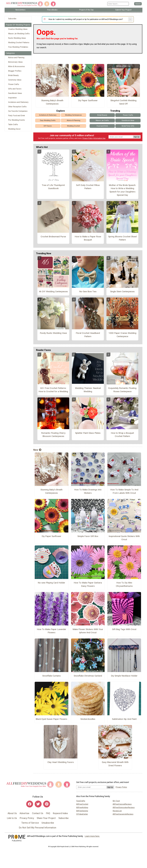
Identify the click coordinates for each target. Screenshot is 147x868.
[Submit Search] (138, 4)
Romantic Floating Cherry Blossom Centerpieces (53, 435)
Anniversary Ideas (15, 62)
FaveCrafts (81, 801)
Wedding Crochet (73, 126)
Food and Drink (102, 126)
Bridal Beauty (13, 75)
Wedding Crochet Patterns (19, 43)
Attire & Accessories (16, 66)
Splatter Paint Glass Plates (88, 433)
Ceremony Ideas (15, 80)
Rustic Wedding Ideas (17, 38)
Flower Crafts (14, 84)
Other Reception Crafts (17, 107)
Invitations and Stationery (18, 102)
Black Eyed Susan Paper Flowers (51, 719)
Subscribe (12, 19)
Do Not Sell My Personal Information (37, 828)
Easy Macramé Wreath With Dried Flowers (115, 764)
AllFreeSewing (82, 811)
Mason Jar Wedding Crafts (19, 34)
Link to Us (12, 818)
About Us (12, 813)
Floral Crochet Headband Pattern (88, 335)
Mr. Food (116, 801)
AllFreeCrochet (82, 804)
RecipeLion (117, 811)
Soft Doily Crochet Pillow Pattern (88, 187)
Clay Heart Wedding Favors (61, 762)
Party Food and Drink (17, 116)
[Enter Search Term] (118, 4)
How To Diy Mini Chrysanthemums (124, 584)
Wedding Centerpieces (73, 115)
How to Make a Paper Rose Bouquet (88, 238)
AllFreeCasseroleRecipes (123, 814)
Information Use (99, 138)
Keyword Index (60, 813)
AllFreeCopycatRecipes (122, 804)
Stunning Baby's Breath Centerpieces (52, 102)
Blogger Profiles (15, 71)
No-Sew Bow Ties (88, 291)
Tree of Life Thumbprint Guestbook (53, 187)
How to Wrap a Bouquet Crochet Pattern (122, 435)
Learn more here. (92, 836)
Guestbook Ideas (15, 93)
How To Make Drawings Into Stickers (88, 491)
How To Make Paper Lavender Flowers (52, 631)
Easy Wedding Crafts (48, 120)
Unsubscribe (48, 823)
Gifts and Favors (15, 89)
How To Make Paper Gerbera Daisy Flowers (88, 584)
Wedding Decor (14, 129)
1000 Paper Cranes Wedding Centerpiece (122, 335)
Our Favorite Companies (18, 111)
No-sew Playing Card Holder (51, 583)
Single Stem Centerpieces (122, 291)
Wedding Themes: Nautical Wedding (88, 390)
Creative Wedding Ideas (18, 29)
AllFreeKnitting (82, 808)
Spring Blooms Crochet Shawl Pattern (122, 238)
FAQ (48, 813)
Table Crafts (13, 124)
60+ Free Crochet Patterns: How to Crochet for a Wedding (53, 390)
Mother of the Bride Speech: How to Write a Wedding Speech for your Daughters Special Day (122, 190)
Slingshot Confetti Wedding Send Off (123, 102)
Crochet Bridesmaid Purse (53, 237)
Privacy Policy (88, 138)
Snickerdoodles (88, 719)
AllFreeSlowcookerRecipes (124, 808)
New (37, 450)
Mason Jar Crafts (102, 120)
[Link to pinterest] (47, 804)
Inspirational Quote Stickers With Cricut (124, 538)
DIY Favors (48, 126)
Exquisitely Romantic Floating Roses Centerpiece (122, 390)
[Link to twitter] (38, 804)
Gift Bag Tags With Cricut (124, 629)
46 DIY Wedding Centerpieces (53, 291)
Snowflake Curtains (51, 676)
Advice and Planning (16, 58)
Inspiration (12, 98)
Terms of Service (30, 823)
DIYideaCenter (82, 814)
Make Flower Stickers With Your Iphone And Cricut (88, 631)
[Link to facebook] (30, 804)
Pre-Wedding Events (16, 120)
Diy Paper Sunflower (88, 100)
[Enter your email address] (91, 787)
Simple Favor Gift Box (88, 536)
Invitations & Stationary (48, 115)
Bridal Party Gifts (128, 126)
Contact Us (38, 813)
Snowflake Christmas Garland (88, 676)
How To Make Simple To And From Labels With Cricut (124, 491)
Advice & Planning (73, 120)
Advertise (24, 813)
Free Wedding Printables (18, 47)
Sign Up (137, 137)
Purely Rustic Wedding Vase (53, 333)
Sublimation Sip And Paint (124, 719)
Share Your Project (46, 818)
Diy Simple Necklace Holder (124, 676)
